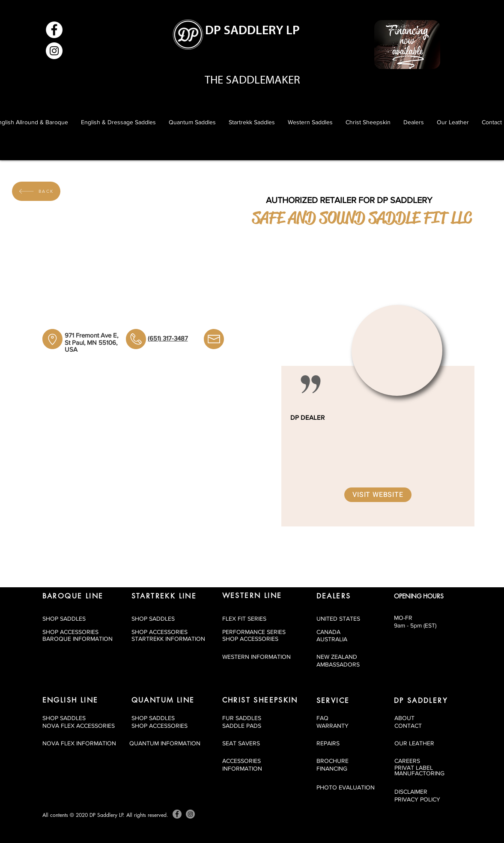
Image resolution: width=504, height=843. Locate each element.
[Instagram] (54, 51)
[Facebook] (54, 30)
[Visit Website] (378, 495)
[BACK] (36, 191)
